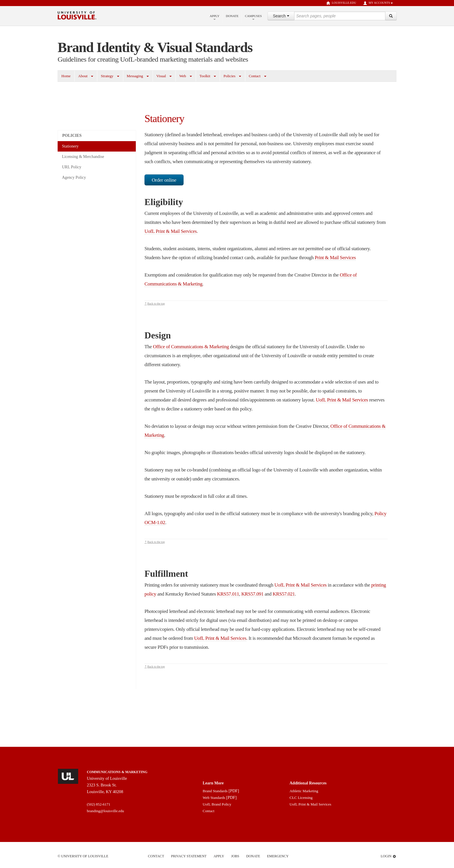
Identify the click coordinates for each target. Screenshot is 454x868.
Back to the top (156, 304)
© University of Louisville (83, 856)
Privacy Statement (189, 856)
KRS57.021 (284, 594)
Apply (215, 17)
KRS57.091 (252, 594)
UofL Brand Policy (217, 804)
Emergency (278, 856)
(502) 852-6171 (99, 804)
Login (389, 856)
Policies (229, 76)
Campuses (253, 17)
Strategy (107, 76)
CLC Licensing (301, 798)
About (83, 76)
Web (183, 76)
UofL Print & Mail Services (171, 231)
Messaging (135, 76)
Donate (232, 16)
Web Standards (214, 798)
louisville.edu (341, 3)
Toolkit (205, 76)
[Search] (391, 16)
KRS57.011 (228, 594)
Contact (255, 76)
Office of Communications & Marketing (191, 347)
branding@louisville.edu (105, 811)
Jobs (235, 856)
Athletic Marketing (304, 791)
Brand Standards (215, 791)
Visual (161, 76)
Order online (164, 180)
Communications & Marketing (117, 772)
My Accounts (378, 3)
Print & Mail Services (335, 258)
